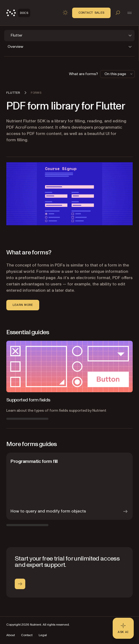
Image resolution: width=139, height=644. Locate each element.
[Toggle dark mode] (65, 13)
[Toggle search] (118, 13)
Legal (43, 635)
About (11, 635)
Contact (27, 635)
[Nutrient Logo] (18, 13)
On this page (119, 74)
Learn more (23, 305)
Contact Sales (91, 13)
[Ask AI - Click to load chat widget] (123, 628)
